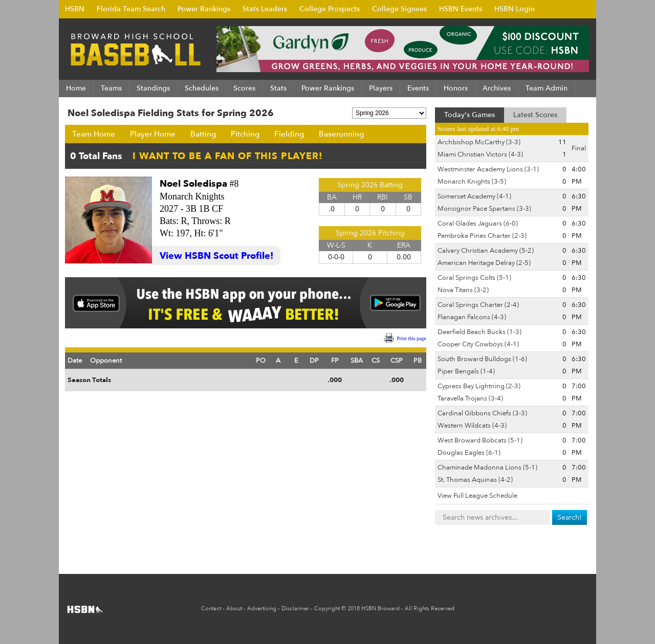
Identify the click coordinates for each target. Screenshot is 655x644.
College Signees (399, 9)
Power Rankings (204, 9)
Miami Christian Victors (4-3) (480, 154)
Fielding (289, 134)
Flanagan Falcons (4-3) (472, 317)
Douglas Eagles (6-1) (469, 453)
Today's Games (470, 115)
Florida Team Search (131, 9)
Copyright (327, 608)
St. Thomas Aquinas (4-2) (475, 480)
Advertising (262, 608)
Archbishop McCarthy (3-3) (479, 142)
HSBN (75, 9)
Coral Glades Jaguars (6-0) (478, 224)
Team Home (94, 134)
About (234, 608)
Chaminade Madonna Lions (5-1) (487, 468)
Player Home (153, 134)
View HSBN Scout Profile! (216, 256)
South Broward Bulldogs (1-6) (482, 359)
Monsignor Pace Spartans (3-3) (484, 209)
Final (579, 148)
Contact (211, 608)
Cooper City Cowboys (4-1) (478, 344)
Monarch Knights (192, 196)
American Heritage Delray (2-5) (484, 263)
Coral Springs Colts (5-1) (474, 278)
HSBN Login (515, 9)
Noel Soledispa (193, 184)
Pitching (245, 134)
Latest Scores (535, 115)
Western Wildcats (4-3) (472, 426)
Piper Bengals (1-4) (466, 371)
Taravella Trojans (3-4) (470, 398)
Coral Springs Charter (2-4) (478, 305)
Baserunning (341, 134)
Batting (203, 134)
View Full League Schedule (477, 496)
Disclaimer (295, 608)
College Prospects (330, 9)
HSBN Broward (380, 608)
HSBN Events (461, 9)
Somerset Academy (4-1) (474, 196)
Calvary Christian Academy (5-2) (486, 251)
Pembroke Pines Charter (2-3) (482, 236)
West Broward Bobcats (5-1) (480, 440)
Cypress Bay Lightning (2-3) (479, 386)
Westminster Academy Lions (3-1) (488, 169)
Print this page (411, 338)
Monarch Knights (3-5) (472, 182)
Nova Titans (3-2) (463, 290)
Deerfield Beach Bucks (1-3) (479, 332)
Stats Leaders (265, 9)
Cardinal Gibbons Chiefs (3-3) (482, 413)
